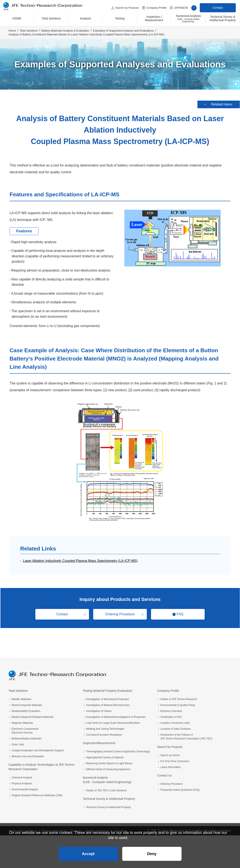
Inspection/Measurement (99, 741)
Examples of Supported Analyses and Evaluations (123, 31)
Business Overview (171, 709)
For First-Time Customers (175, 759)
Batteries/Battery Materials (27, 736)
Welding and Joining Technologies (105, 727)
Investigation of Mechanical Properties (108, 697)
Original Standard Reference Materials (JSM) (37, 793)
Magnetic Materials (22, 721)
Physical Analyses (22, 781)
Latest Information (171, 765)
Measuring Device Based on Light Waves (109, 761)
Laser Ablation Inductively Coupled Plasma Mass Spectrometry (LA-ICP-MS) (80, 558)
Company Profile (156, 8)
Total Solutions (29, 31)
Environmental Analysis (25, 787)
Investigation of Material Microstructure (108, 703)
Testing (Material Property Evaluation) (108, 688)
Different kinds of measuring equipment (108, 767)
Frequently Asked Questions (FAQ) (180, 788)
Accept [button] (88, 852)
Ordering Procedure (120, 612)
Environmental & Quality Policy (178, 703)
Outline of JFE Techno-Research (179, 697)
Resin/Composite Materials (27, 703)
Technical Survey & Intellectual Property (109, 796)
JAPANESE (181, 8)
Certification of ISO (171, 715)
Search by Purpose (127, 8)
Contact (218, 8)
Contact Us (164, 773)
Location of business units (175, 721)
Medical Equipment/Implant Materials (33, 715)
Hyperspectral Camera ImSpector (105, 755)
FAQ (181, 612)
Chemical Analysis (22, 775)
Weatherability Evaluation (26, 709)
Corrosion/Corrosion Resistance (104, 732)
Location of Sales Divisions (175, 727)
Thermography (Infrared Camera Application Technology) (118, 749)
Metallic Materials (22, 697)
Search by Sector (170, 753)
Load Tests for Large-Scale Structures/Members (113, 721)
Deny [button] (152, 852)
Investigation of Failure (99, 709)
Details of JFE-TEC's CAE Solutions (106, 788)
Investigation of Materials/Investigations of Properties (116, 715)
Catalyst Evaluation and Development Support (38, 748)
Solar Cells (18, 742)
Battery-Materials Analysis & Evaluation (65, 31)
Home (12, 31)
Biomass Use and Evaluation (28, 754)
